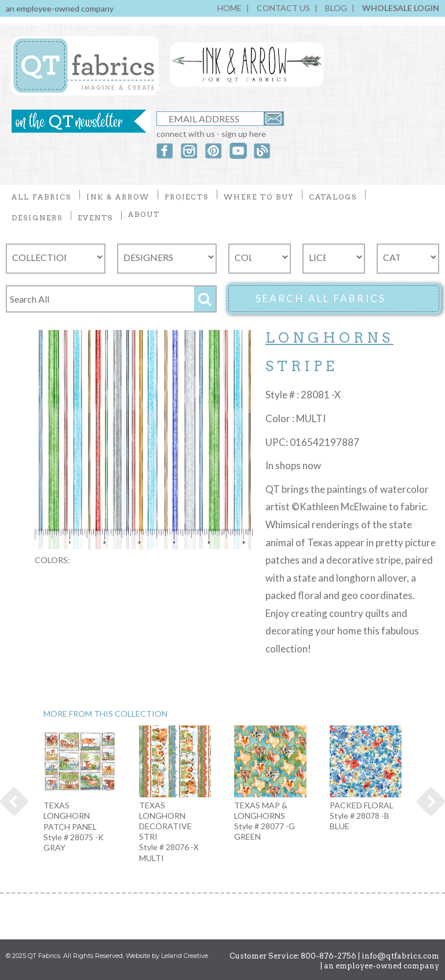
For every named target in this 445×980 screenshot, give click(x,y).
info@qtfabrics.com (400, 956)
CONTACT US (283, 8)
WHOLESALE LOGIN (401, 8)
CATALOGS (333, 197)
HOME (229, 8)
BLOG (336, 8)
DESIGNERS (37, 218)
